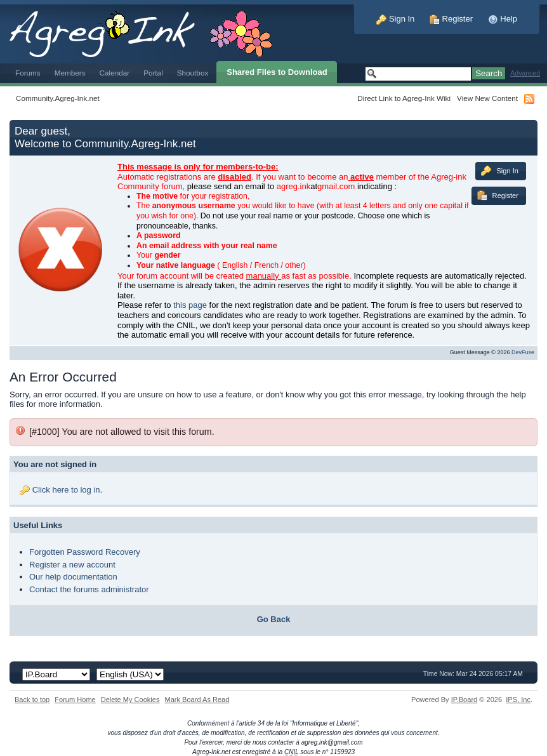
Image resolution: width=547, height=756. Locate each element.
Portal (153, 73)
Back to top (32, 700)
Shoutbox (193, 73)
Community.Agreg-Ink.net (58, 98)
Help (503, 19)
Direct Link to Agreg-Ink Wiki (404, 98)
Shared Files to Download (277, 72)
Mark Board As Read (197, 700)
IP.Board (465, 700)
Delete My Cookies (130, 700)
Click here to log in (66, 490)
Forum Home (75, 700)
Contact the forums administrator (89, 589)
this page (190, 305)
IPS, (518, 700)
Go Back (274, 619)
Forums (28, 73)
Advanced (525, 73)
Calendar (115, 73)
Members (70, 73)
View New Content (487, 98)
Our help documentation (73, 577)
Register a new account (72, 565)
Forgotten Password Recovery (85, 552)
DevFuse (523, 352)
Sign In (395, 19)
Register (451, 19)
